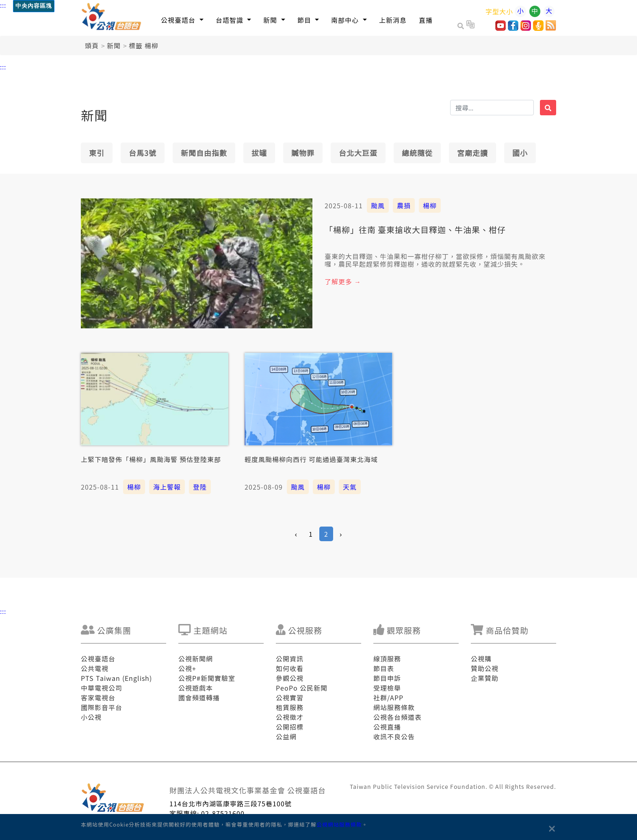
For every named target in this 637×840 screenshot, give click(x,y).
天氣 (350, 487)
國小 (520, 153)
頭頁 (92, 45)
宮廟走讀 (472, 153)
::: (3, 5)
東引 (97, 153)
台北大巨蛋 (358, 153)
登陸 (200, 487)
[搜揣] (492, 108)
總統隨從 (417, 153)
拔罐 (259, 153)
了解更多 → (343, 281)
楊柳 (430, 205)
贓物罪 (303, 153)
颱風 (378, 205)
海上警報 (167, 487)
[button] (182, 20)
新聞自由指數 (204, 153)
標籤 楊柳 (144, 45)
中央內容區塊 (34, 6)
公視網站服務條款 (339, 824)
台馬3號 (143, 153)
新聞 (114, 45)
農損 (404, 205)
